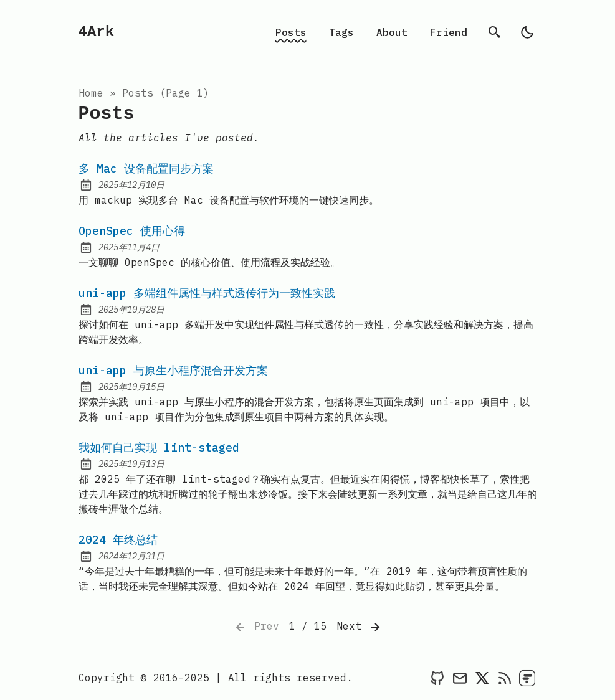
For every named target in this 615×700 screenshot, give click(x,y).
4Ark (97, 32)
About (392, 32)
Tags (341, 32)
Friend (449, 32)
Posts (291, 32)
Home (91, 93)
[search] (495, 32)
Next (360, 627)
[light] (527, 32)
